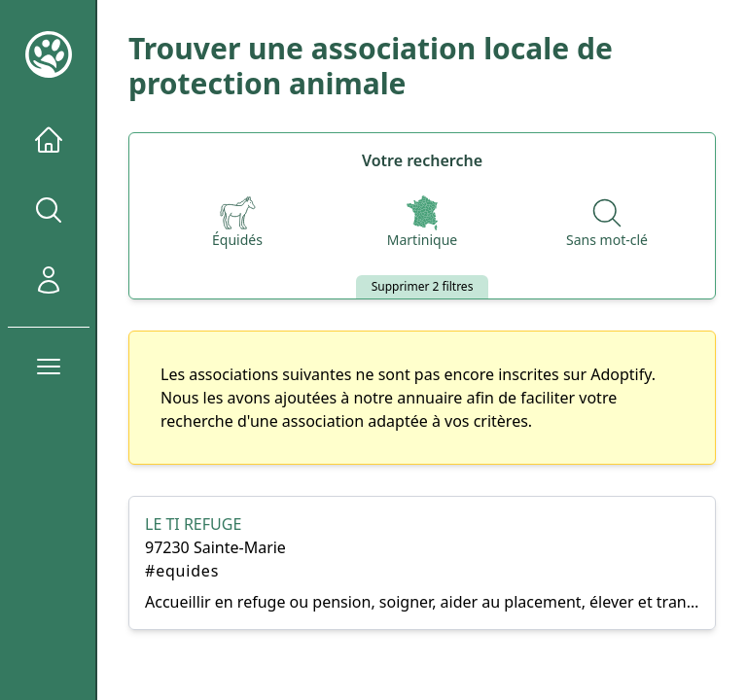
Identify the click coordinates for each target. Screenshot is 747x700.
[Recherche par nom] (607, 224)
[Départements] (422, 224)
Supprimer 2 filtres (423, 286)
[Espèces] (237, 224)
